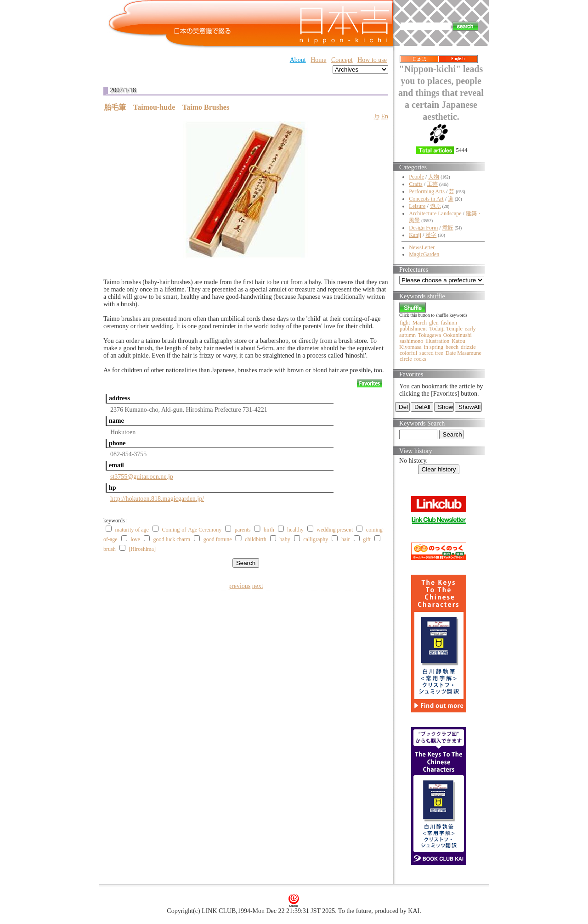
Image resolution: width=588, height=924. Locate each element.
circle (406, 359)
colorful (408, 353)
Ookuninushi (458, 335)
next (258, 586)
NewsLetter (422, 247)
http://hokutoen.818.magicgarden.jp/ (157, 499)
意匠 (448, 228)
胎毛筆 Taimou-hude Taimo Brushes (167, 107)
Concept (342, 60)
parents (243, 530)
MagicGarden (424, 254)
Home (318, 60)
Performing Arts (427, 191)
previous (239, 586)
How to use (372, 60)
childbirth (256, 539)
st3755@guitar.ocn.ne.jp (142, 477)
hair (346, 539)
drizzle (468, 347)
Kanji (415, 235)
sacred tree (431, 353)
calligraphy (316, 539)
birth (269, 530)
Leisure (417, 206)
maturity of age (132, 530)
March (420, 323)
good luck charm (172, 539)
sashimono (411, 341)
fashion (449, 323)
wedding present (335, 530)
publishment (413, 329)
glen (434, 323)
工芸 (432, 184)
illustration (437, 341)
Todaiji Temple (446, 329)
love (135, 539)
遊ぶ (435, 206)
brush (110, 549)
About (298, 60)
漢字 (431, 235)
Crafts (416, 184)
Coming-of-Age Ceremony (192, 530)
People (416, 177)
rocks (420, 359)
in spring (434, 347)
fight (405, 323)
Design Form (423, 228)
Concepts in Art (426, 199)
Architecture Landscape (435, 213)
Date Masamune (464, 353)
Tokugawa (430, 335)
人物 (434, 177)
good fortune (218, 539)
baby (285, 539)
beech (452, 347)
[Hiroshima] (142, 549)
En (384, 116)
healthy (295, 530)
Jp (376, 116)
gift (367, 539)
